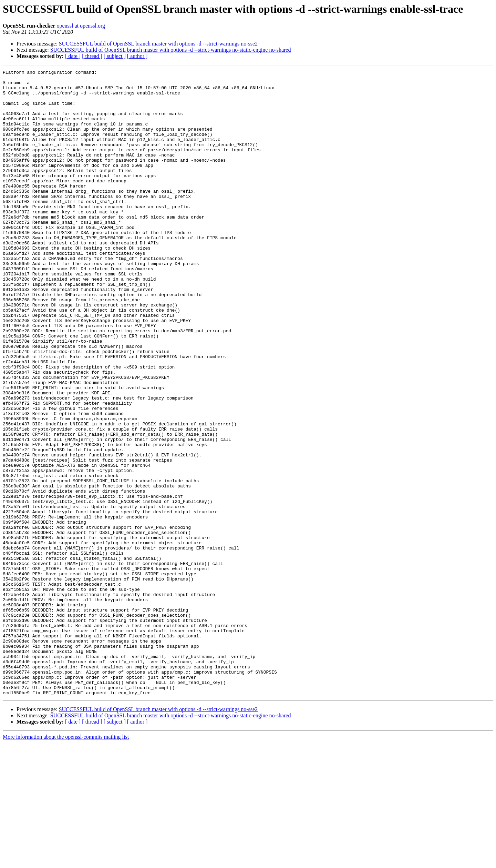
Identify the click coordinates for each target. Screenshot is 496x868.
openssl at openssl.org (81, 26)
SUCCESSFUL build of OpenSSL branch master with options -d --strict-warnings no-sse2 (158, 44)
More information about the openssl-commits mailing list (66, 862)
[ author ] (137, 56)
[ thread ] (92, 56)
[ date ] (73, 56)
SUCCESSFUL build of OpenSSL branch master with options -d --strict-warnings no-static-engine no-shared (171, 50)
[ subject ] (115, 56)
